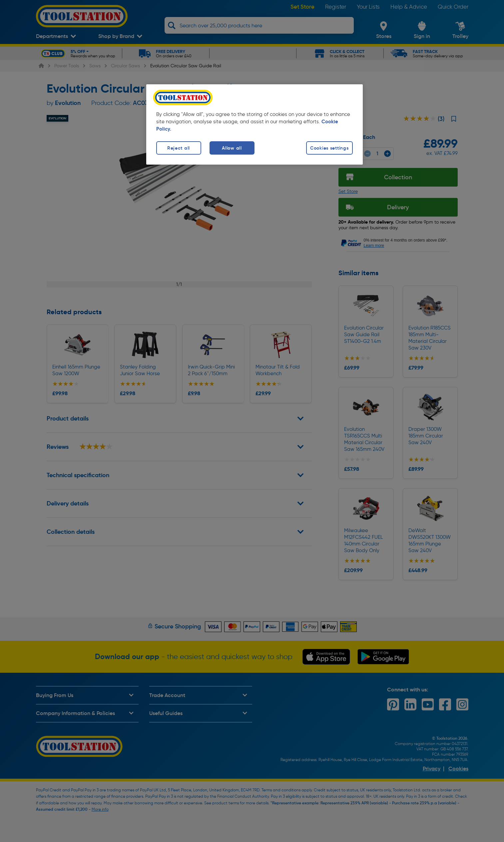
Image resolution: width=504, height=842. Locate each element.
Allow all (232, 148)
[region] (254, 124)
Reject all (179, 148)
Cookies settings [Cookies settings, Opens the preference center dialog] (329, 148)
